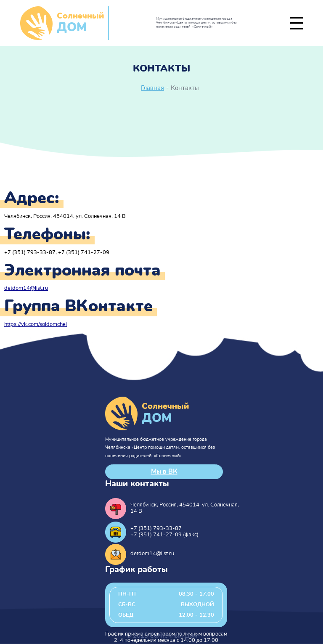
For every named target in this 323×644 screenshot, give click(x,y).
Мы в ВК (164, 472)
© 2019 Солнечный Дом (162, 636)
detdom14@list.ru (26, 288)
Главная (152, 88)
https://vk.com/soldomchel (36, 325)
